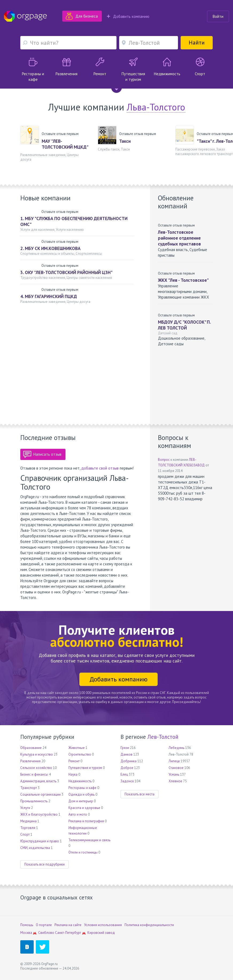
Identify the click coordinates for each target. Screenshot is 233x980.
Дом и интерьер (81, 801)
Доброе (127, 768)
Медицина (28, 821)
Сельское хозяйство (36, 768)
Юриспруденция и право (40, 841)
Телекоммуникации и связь (89, 840)
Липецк (174, 761)
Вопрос (164, 460)
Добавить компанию (128, 16)
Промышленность (34, 801)
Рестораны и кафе (82, 788)
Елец (124, 774)
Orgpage (25, 16)
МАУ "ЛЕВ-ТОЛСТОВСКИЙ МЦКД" (65, 144)
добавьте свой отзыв (100, 468)
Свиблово (46, 933)
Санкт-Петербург (68, 933)
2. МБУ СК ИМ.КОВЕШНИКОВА (50, 248)
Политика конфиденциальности (149, 925)
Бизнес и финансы (34, 774)
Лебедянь (176, 748)
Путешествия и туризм (85, 768)
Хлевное (175, 781)
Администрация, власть (38, 781)
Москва (26, 933)
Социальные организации (40, 794)
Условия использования (103, 925)
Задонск (127, 781)
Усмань (174, 774)
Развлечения (30, 761)
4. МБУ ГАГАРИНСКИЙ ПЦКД (49, 296)
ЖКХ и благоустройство (39, 814)
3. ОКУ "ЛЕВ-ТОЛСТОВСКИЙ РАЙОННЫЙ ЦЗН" (66, 272)
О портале (44, 925)
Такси (125, 141)
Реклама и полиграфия (86, 821)
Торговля (28, 828)
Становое (176, 768)
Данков (127, 754)
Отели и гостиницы (83, 852)
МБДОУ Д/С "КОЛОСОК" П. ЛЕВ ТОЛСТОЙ (184, 325)
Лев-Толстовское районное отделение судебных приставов (179, 238)
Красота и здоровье (84, 808)
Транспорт (29, 788)
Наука (73, 774)
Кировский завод (101, 933)
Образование (31, 748)
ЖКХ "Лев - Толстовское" (183, 280)
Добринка (129, 761)
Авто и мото (78, 814)
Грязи (125, 748)
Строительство (80, 754)
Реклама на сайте (68, 925)
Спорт (25, 834)
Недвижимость (80, 781)
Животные (77, 748)
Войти (218, 16)
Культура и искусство (37, 754)
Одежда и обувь (81, 794)
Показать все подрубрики (44, 864)
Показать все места (139, 794)
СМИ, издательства (35, 848)
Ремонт (74, 761)
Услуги (25, 808)
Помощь (27, 925)
